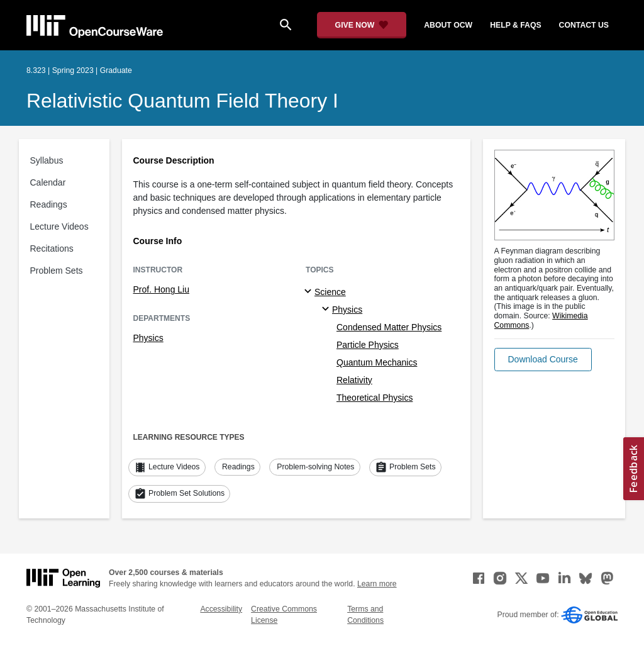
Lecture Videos (59, 226)
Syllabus (47, 160)
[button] (543, 360)
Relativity (354, 380)
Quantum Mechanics (377, 362)
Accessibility (221, 609)
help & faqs (515, 25)
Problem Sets (57, 271)
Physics (148, 338)
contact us (584, 25)
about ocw (448, 25)
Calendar (48, 182)
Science (330, 292)
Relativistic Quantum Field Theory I (182, 101)
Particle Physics (368, 345)
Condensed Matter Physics (389, 327)
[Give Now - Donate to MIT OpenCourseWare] (362, 25)
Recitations (52, 249)
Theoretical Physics (375, 398)
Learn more (377, 584)
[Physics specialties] (327, 310)
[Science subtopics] (310, 292)
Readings (49, 204)
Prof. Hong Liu (162, 289)
